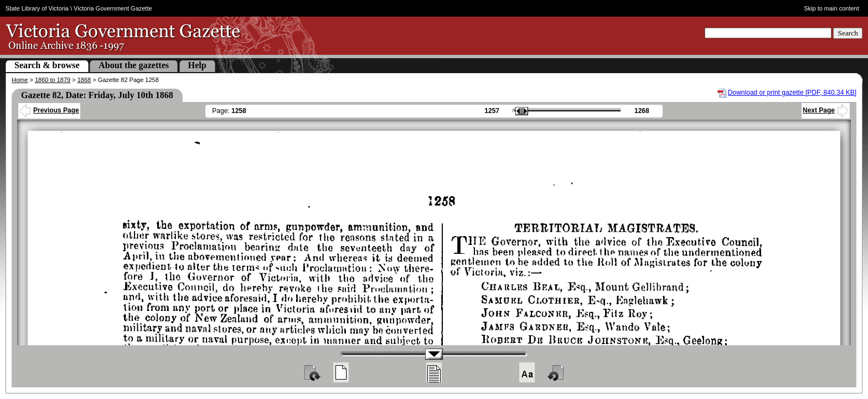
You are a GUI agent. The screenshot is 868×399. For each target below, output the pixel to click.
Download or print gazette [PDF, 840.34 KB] (792, 93)
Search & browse (47, 65)
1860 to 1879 (53, 80)
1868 (84, 80)
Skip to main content (831, 8)
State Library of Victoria (37, 8)
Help (197, 65)
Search (848, 33)
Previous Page (49, 110)
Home (20, 80)
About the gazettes (134, 65)
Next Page (826, 110)
